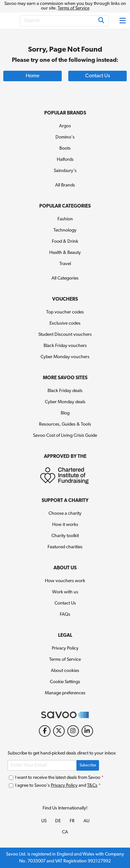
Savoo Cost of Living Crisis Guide (65, 436)
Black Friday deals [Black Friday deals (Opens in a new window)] (65, 391)
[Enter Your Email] (42, 765)
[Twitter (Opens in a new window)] (59, 731)
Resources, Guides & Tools (65, 424)
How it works (65, 525)
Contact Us (65, 603)
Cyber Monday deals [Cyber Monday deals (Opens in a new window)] (65, 402)
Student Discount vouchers (65, 335)
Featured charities (65, 547)
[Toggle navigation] (123, 21)
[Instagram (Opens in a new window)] (73, 731)
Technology (65, 230)
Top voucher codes (65, 312)
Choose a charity (65, 514)
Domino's (65, 137)
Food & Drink (65, 242)
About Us (65, 568)
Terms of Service (74, 8)
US (44, 821)
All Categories (65, 278)
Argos (65, 126)
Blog (65, 413)
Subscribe (88, 765)
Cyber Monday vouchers (65, 357)
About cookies (65, 671)
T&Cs (92, 786)
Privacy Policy (65, 648)
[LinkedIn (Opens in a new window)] (87, 731)
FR (72, 821)
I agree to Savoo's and (55, 786)
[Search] (64, 21)
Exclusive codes (65, 323)
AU (86, 821)
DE (58, 821)
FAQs (65, 615)
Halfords (65, 160)
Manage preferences (65, 693)
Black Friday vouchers (65, 346)
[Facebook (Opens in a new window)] (45, 731)
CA (65, 832)
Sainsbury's (65, 171)
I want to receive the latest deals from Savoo (56, 778)
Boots (65, 149)
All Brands (65, 185)
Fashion (65, 219)
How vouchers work (65, 581)
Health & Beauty (65, 253)
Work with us (65, 592)
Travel (65, 264)
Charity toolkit (65, 536)
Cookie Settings (65, 682)
